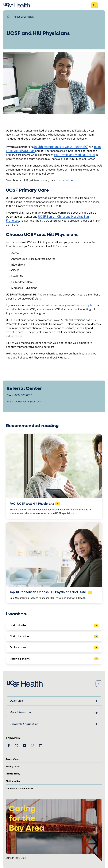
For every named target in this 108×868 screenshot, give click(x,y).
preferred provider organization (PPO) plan (65, 305)
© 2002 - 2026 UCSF (16, 858)
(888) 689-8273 (23, 395)
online (69, 180)
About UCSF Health (24, 17)
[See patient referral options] (54, 659)
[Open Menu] (103, 5)
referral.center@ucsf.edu (27, 402)
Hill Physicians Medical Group (75, 155)
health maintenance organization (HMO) (61, 147)
